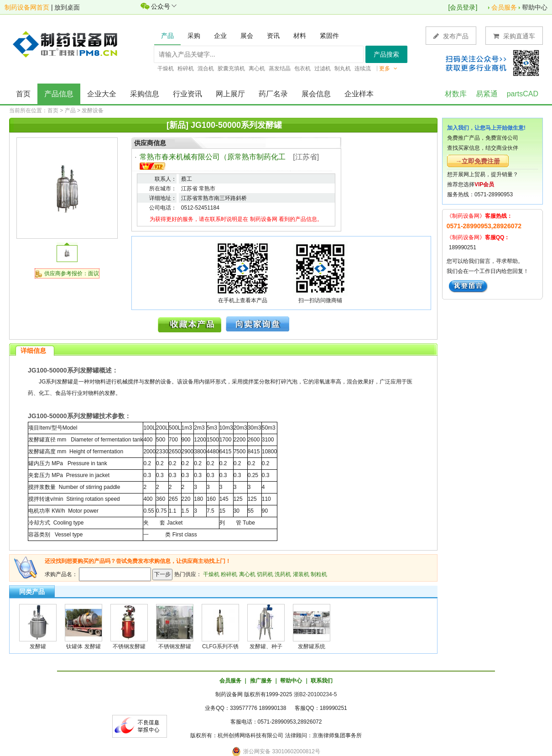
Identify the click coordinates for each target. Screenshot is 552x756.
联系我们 (322, 681)
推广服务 (261, 681)
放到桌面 (67, 7)
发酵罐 (38, 646)
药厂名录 (273, 94)
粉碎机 (229, 574)
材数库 (456, 94)
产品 (70, 110)
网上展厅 (230, 94)
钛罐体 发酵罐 (83, 646)
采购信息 (145, 94)
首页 (23, 94)
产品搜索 (386, 54)
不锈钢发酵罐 (129, 646)
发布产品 (451, 36)
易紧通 (487, 94)
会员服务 (504, 7)
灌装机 (301, 574)
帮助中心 (535, 7)
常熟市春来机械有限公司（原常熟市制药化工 (213, 157)
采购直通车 (514, 36)
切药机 (265, 574)
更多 (388, 68)
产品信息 (59, 94)
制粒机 (319, 574)
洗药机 (283, 574)
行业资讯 (187, 94)
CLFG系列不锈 (220, 646)
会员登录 (463, 7)
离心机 (247, 574)
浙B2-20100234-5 (315, 694)
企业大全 (102, 94)
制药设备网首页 (27, 7)
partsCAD (523, 94)
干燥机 (211, 574)
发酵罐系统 (312, 646)
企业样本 (359, 94)
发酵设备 (93, 110)
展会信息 (316, 94)
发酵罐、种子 (266, 646)
